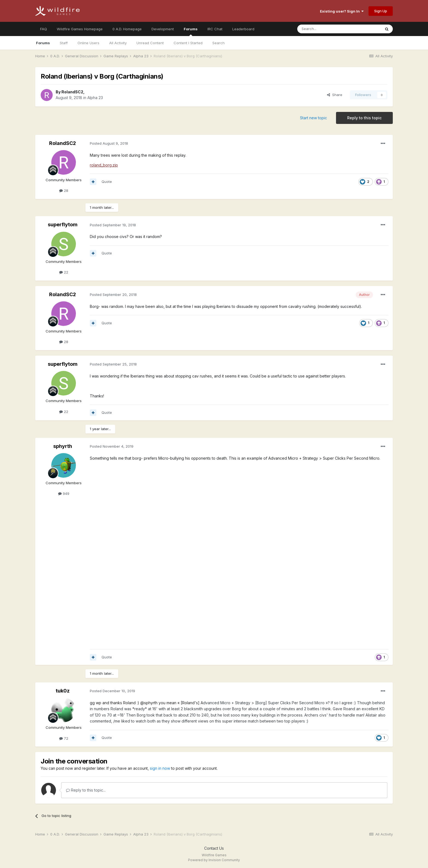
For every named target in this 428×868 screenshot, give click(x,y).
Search (219, 43)
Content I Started (188, 43)
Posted (109, 143)
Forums (191, 31)
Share (335, 95)
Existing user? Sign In (342, 11)
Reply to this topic (364, 118)
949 (64, 494)
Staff (64, 43)
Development (163, 29)
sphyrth (63, 446)
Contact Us (214, 848)
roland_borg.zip (104, 165)
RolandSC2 (72, 92)
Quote (107, 182)
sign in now (160, 768)
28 (64, 191)
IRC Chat (215, 29)
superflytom (63, 225)
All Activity (118, 43)
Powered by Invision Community (214, 860)
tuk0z (63, 691)
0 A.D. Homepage (127, 29)
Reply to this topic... (86, 790)
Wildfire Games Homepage (80, 29)
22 (64, 272)
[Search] (325, 29)
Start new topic (313, 118)
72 (64, 738)
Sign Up (381, 11)
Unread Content (150, 43)
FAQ (44, 29)
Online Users (88, 43)
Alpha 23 (95, 98)
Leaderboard (243, 29)
